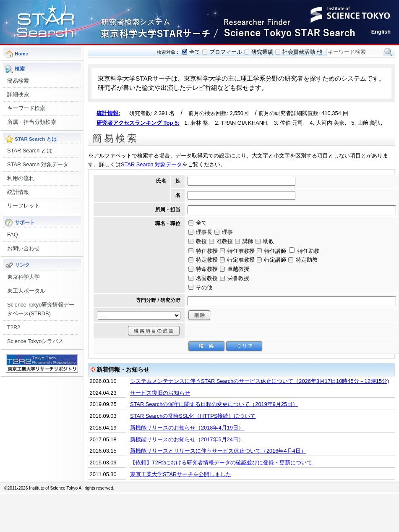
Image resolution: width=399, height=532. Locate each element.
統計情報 (18, 192)
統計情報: (108, 113)
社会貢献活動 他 (302, 52)
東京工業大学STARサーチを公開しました (181, 474)
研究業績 (262, 52)
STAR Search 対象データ (38, 164)
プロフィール (226, 52)
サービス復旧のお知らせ (160, 393)
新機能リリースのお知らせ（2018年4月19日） (187, 428)
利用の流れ (21, 178)
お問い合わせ (23, 248)
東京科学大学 (23, 277)
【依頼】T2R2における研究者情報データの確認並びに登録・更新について (221, 463)
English (381, 32)
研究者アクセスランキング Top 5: (138, 123)
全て (195, 52)
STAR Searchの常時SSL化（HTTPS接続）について (193, 416)
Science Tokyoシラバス (35, 341)
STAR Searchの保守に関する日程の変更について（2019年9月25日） (214, 404)
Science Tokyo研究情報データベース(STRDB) (41, 309)
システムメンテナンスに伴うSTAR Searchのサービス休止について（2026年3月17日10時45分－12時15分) (259, 381)
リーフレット (23, 206)
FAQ (13, 235)
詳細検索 (18, 94)
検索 (389, 52)
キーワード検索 (26, 108)
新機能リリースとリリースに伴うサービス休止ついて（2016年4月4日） (218, 451)
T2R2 (14, 327)
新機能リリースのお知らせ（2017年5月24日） (187, 439)
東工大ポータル (26, 291)
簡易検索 (18, 81)
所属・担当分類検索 (32, 122)
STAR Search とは (30, 151)
